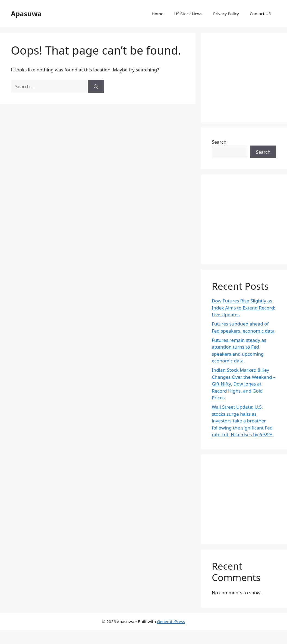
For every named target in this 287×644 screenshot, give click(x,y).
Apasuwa (26, 14)
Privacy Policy (226, 14)
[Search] (96, 87)
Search (219, 142)
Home (158, 14)
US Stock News (188, 14)
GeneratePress (171, 621)
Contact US (260, 14)
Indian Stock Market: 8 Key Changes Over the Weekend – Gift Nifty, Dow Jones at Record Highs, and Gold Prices (244, 384)
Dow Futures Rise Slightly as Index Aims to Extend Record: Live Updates (244, 308)
